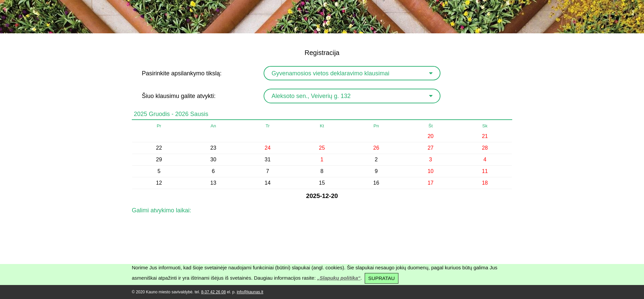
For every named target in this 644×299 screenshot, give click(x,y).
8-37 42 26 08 (214, 292)
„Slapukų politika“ (339, 278)
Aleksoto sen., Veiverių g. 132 (311, 96)
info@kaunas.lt (250, 292)
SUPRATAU (382, 278)
